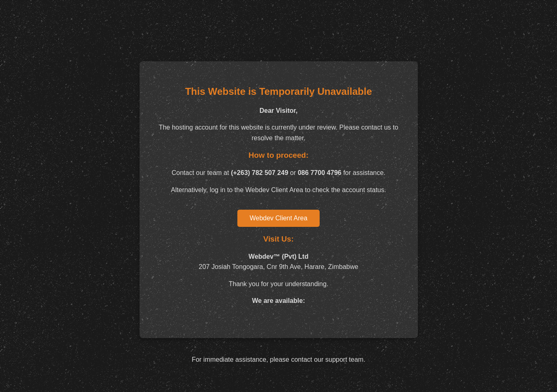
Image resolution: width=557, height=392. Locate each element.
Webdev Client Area (278, 218)
